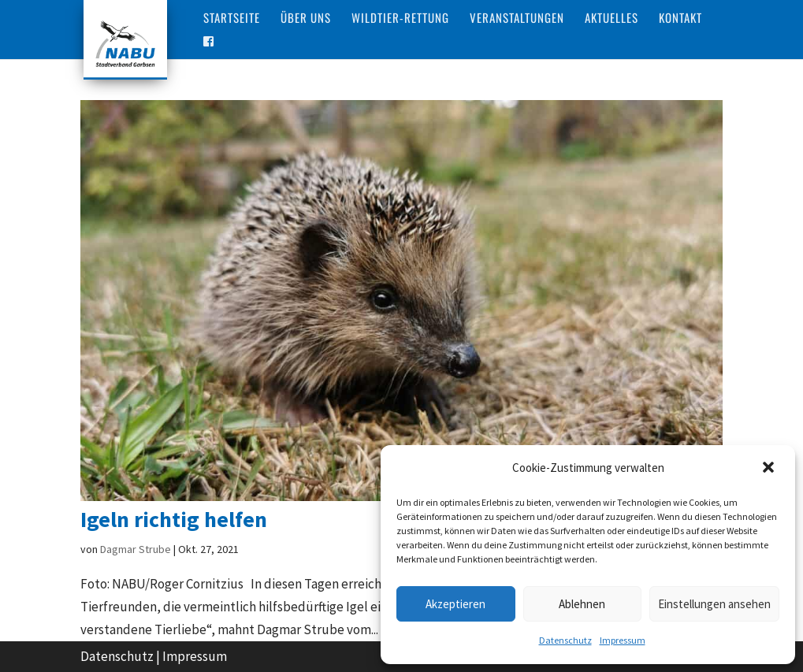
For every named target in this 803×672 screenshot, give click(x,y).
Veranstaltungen (517, 19)
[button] (770, 469)
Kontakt (680, 19)
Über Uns (306, 19)
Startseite (232, 19)
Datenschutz (565, 640)
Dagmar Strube (136, 549)
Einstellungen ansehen (714, 604)
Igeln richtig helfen (174, 519)
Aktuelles (612, 19)
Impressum (623, 640)
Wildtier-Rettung (400, 19)
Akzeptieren (455, 604)
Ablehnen (582, 604)
